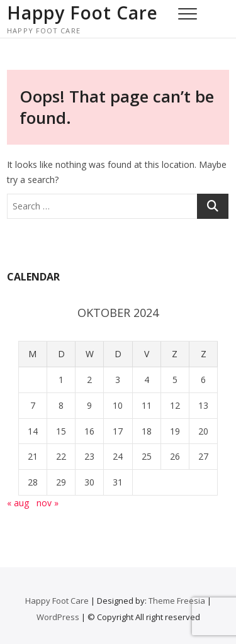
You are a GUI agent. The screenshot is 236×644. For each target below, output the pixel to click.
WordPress (58, 617)
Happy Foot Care (82, 13)
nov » (48, 503)
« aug (18, 503)
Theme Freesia (177, 601)
